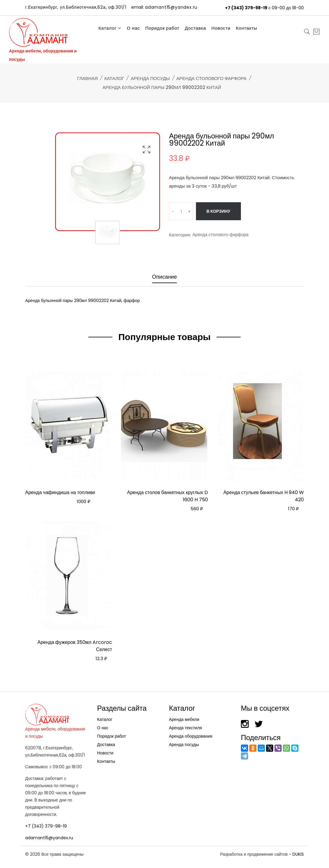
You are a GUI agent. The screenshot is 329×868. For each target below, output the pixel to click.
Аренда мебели (184, 718)
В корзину (219, 211)
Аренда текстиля (185, 726)
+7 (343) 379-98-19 (246, 8)
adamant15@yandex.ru (49, 836)
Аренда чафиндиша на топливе (60, 491)
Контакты (246, 28)
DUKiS (298, 852)
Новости (221, 28)
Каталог (110, 28)
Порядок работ (162, 28)
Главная (87, 78)
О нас (133, 28)
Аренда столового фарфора (212, 78)
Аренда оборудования (191, 734)
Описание (164, 277)
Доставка (196, 28)
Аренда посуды (150, 78)
